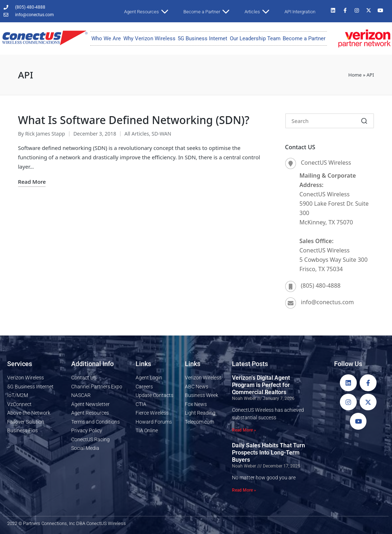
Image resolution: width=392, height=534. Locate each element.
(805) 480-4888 (321, 286)
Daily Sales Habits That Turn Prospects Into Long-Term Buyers (268, 453)
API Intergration (300, 12)
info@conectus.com (327, 302)
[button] (364, 121)
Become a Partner (209, 12)
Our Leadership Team (255, 38)
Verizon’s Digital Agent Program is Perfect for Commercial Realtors (261, 385)
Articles (260, 12)
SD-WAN (161, 134)
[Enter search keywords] (330, 121)
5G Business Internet (202, 38)
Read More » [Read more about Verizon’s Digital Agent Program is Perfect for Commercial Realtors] (244, 430)
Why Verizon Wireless (149, 38)
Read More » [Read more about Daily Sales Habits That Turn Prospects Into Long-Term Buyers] (244, 490)
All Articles (137, 134)
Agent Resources (149, 12)
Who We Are (106, 38)
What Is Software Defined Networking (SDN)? (134, 120)
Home (355, 75)
